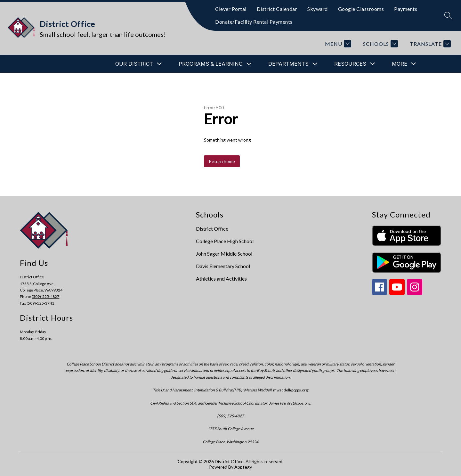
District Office (212, 229)
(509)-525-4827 (45, 296)
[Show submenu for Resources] (350, 64)
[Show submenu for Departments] (288, 64)
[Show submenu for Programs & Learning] (211, 64)
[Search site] (448, 15)
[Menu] (337, 44)
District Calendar (277, 9)
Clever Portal (231, 9)
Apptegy (243, 467)
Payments (406, 9)
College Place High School (225, 241)
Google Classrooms (361, 9)
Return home (222, 161)
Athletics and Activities (221, 279)
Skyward (318, 9)
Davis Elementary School (223, 266)
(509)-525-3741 (40, 303)
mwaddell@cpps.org (290, 390)
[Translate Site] (429, 44)
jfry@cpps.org (299, 403)
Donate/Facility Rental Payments (254, 22)
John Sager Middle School (224, 254)
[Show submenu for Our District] (134, 64)
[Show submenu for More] (400, 64)
